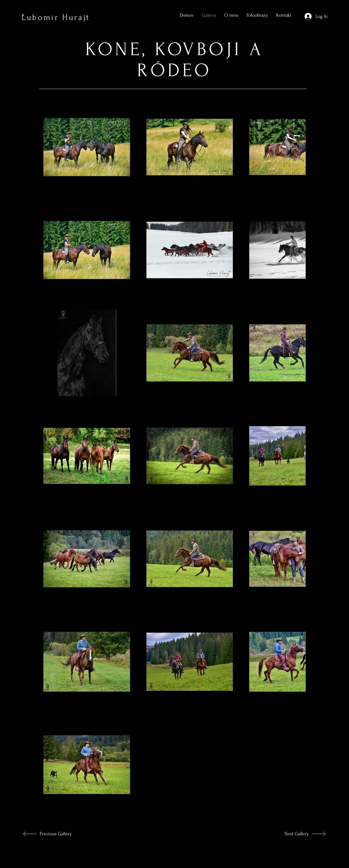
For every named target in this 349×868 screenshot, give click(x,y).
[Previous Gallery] (59, 834)
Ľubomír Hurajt (56, 17)
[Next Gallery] (291, 834)
